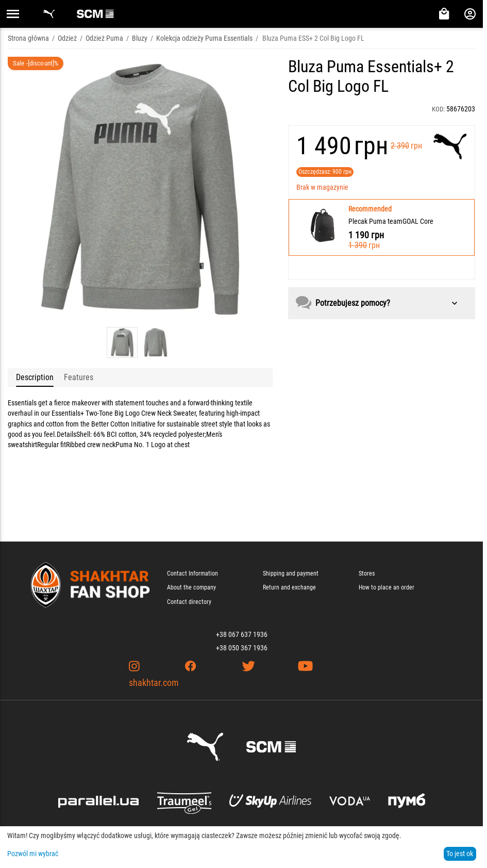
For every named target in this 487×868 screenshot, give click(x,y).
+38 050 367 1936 (242, 648)
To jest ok (460, 854)
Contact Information (192, 574)
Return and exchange (289, 587)
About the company (191, 587)
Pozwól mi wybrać (33, 854)
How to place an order (387, 587)
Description (35, 377)
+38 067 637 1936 (242, 634)
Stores (367, 574)
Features (79, 377)
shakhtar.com (154, 683)
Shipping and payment (291, 574)
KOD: (438, 109)
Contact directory (189, 602)
